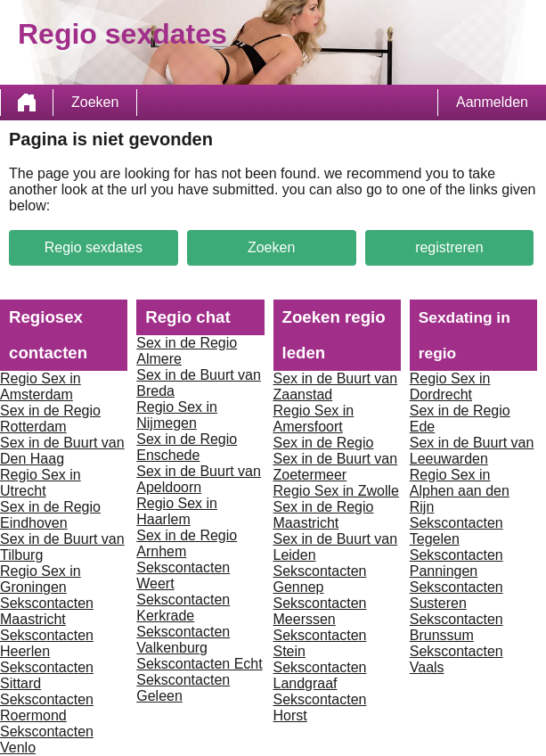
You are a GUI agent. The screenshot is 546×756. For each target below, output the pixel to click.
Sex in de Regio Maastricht (324, 515)
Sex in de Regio (324, 443)
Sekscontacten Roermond (47, 707)
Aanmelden (492, 102)
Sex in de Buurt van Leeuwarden (472, 451)
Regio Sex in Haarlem (177, 511)
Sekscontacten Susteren (456, 595)
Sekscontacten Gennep (320, 579)
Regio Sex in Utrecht (41, 483)
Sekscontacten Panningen (456, 563)
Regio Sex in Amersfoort (314, 419)
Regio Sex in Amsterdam (41, 386)
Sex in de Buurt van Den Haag (62, 451)
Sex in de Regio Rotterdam (50, 419)
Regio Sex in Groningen (41, 579)
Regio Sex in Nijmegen (177, 415)
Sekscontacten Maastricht (47, 611)
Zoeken (95, 102)
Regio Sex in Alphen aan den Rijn (460, 491)
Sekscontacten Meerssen (320, 611)
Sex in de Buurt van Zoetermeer (336, 467)
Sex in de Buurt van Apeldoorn (199, 479)
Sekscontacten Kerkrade (183, 608)
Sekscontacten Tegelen (456, 531)
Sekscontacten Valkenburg (183, 640)
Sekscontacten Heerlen (47, 643)
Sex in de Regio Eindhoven (50, 515)
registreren (449, 247)
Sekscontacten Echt (199, 664)
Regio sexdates (94, 247)
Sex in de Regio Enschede (187, 447)
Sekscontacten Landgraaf (320, 675)
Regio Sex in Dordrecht (450, 386)
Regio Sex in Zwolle (336, 491)
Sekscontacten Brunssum (456, 627)
